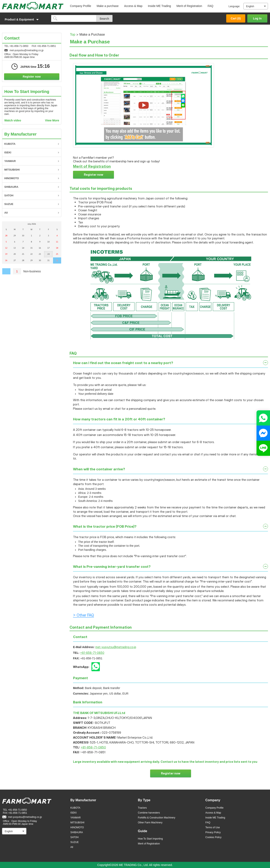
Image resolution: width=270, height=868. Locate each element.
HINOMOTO (12, 178)
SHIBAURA (11, 187)
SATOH (9, 195)
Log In (257, 18)
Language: (234, 6)
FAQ (210, 6)
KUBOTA (10, 144)
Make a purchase (107, 6)
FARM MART (33, 6)
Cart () (236, 18)
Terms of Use (213, 827)
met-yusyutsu (116, 647)
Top (73, 35)
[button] (25, 19)
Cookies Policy (213, 837)
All (6, 213)
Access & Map (133, 6)
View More (52, 120)
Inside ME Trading (159, 6)
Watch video (13, 120)
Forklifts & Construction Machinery (157, 818)
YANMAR (10, 161)
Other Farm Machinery (150, 823)
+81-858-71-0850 (92, 653)
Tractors (142, 808)
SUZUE (9, 204)
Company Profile (81, 6)
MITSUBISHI (12, 170)
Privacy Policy (213, 832)
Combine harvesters (149, 813)
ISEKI (8, 152)
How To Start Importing (150, 839)
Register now (93, 175)
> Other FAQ (83, 615)
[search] (74, 18)
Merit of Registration (189, 6)
